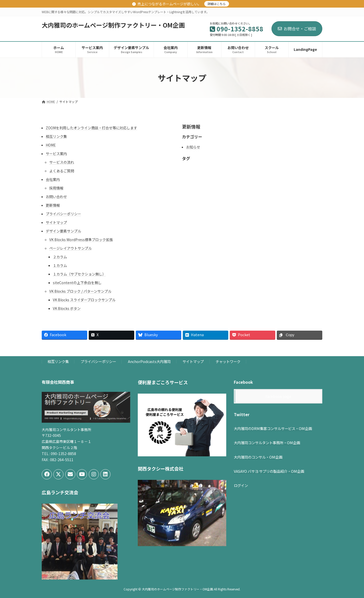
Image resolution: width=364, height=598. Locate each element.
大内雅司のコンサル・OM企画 (258, 457)
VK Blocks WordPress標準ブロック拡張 (81, 240)
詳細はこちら (217, 4)
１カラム (60, 265)
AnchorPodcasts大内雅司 (149, 362)
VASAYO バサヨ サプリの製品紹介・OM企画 (269, 471)
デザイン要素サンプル (63, 231)
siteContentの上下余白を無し (77, 283)
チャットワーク (228, 362)
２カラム (60, 257)
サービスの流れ (62, 162)
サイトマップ (56, 222)
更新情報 (53, 205)
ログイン (241, 485)
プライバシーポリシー (63, 214)
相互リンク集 (56, 136)
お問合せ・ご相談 (297, 29)
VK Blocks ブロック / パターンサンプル (80, 291)
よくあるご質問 (62, 171)
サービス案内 (56, 154)
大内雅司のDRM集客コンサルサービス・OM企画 (273, 428)
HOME (51, 145)
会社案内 (53, 179)
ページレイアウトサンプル (71, 248)
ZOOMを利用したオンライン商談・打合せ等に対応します (92, 128)
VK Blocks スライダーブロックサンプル (84, 300)
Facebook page (278, 396)
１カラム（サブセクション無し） (79, 274)
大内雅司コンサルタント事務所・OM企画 (267, 443)
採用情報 (56, 188)
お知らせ (193, 147)
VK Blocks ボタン (67, 308)
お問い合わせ (56, 197)
